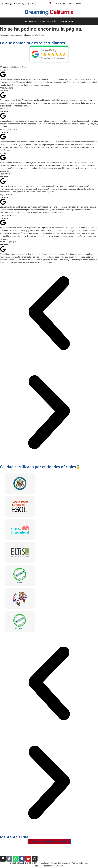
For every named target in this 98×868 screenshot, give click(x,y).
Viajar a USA (67, 21)
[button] (49, 314)
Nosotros (30, 21)
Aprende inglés (48, 21)
